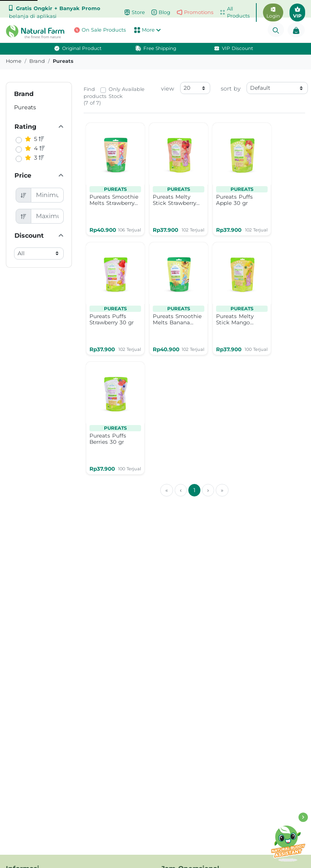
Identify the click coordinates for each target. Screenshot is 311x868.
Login (273, 13)
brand (37, 61)
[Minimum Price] (47, 195)
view (168, 89)
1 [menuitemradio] (194, 490)
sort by (231, 89)
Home (14, 61)
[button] (26, 32)
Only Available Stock (127, 93)
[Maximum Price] (47, 216)
